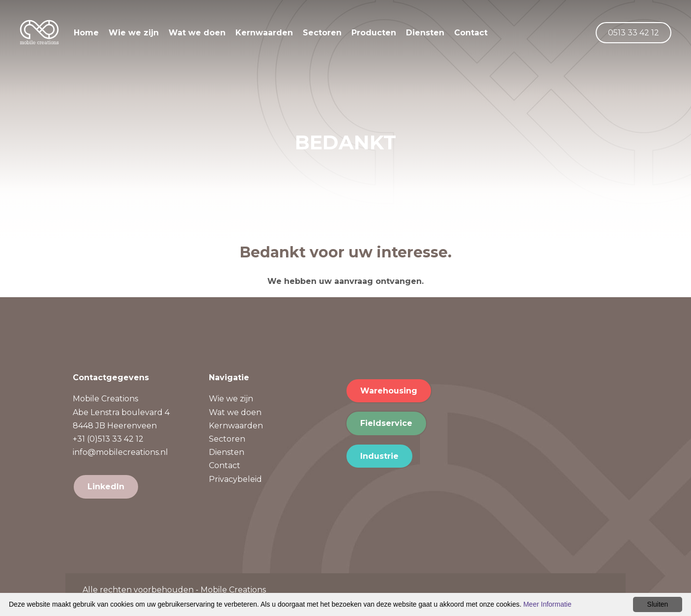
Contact (481, 36)
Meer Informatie (547, 604)
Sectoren (332, 36)
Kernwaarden (274, 36)
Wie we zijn (144, 36)
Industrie (379, 456)
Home (96, 36)
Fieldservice (386, 423)
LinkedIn (106, 487)
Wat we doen (207, 36)
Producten (384, 36)
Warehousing (389, 391)
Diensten (435, 36)
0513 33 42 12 (633, 36)
